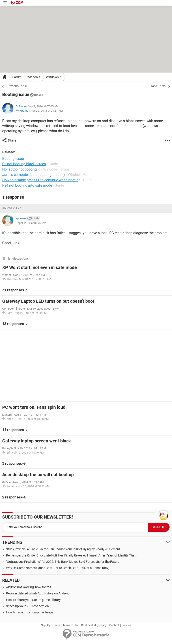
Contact (114, 625)
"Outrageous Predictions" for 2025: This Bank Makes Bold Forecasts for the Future (63, 562)
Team (57, 625)
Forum (17, 77)
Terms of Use (71, 625)
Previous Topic (17, 86)
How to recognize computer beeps (30, 612)
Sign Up (46, 625)
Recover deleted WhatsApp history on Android (38, 593)
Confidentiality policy (94, 625)
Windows (34, 77)
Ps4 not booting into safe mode (27, 185)
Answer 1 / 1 (12, 208)
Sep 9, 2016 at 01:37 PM (47, 111)
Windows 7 (54, 77)
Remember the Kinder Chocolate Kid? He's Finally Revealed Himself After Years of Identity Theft (71, 555)
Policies (126, 625)
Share (12, 140)
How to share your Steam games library (33, 600)
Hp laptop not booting (19, 169)
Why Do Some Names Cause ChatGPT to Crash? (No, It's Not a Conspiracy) (58, 568)
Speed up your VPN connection (27, 606)
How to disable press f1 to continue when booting (41, 180)
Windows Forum (56, 169)
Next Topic (158, 86)
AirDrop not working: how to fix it (29, 587)
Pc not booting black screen (24, 164)
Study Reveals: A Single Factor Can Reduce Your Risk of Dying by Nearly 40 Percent (63, 549)
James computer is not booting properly (34, 175)
